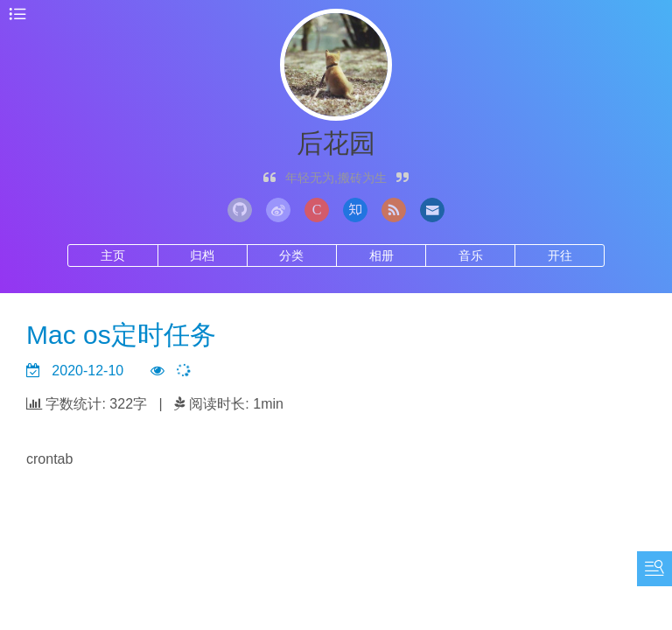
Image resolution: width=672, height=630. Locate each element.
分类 (291, 255)
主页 (113, 255)
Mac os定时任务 (121, 335)
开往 (560, 255)
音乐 (471, 255)
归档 (202, 255)
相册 (381, 255)
